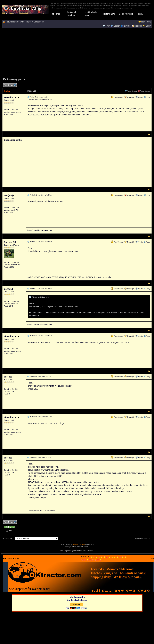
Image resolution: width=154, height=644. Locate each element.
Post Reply (9, 85)
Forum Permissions (143, 539)
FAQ (108, 26)
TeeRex (9, 377)
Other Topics (26, 22)
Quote (140, 97)
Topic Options (144, 91)
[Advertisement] (77, 52)
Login (148, 26)
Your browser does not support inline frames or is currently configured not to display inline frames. (77, 573)
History (140, 14)
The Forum (55, 14)
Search (115, 26)
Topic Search (131, 91)
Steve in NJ (11, 242)
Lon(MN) (9, 195)
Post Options (117, 97)
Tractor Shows (109, 14)
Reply (148, 97)
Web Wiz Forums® (79, 545)
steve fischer (11, 97)
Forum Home (12, 22)
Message (32, 91)
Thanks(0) (129, 97)
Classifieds (39, 22)
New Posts (146, 22)
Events (126, 26)
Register (138, 26)
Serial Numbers (126, 14)
